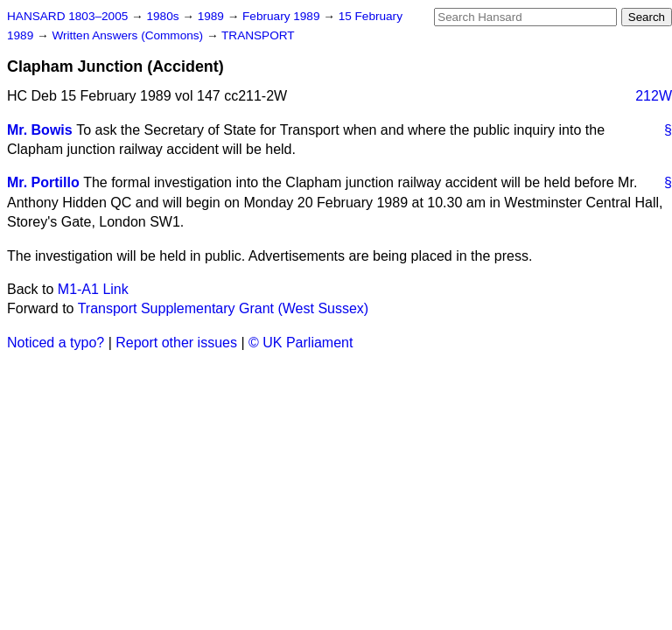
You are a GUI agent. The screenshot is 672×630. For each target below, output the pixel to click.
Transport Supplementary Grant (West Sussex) (224, 308)
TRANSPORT (258, 35)
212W (654, 96)
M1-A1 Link (93, 289)
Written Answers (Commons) (129, 35)
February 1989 (283, 16)
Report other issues (176, 343)
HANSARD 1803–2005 (67, 16)
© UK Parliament (301, 343)
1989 (213, 16)
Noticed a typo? (56, 343)
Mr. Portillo (43, 182)
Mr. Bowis (40, 130)
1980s (164, 16)
